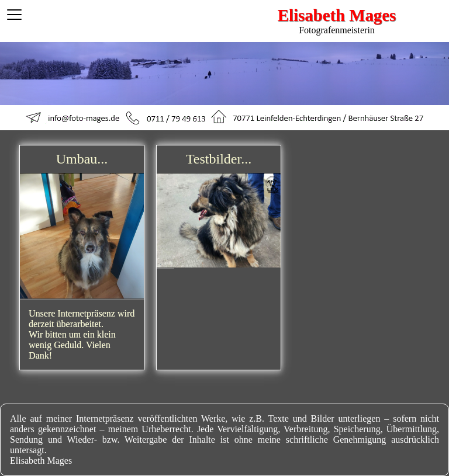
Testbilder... (219, 159)
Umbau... (82, 159)
